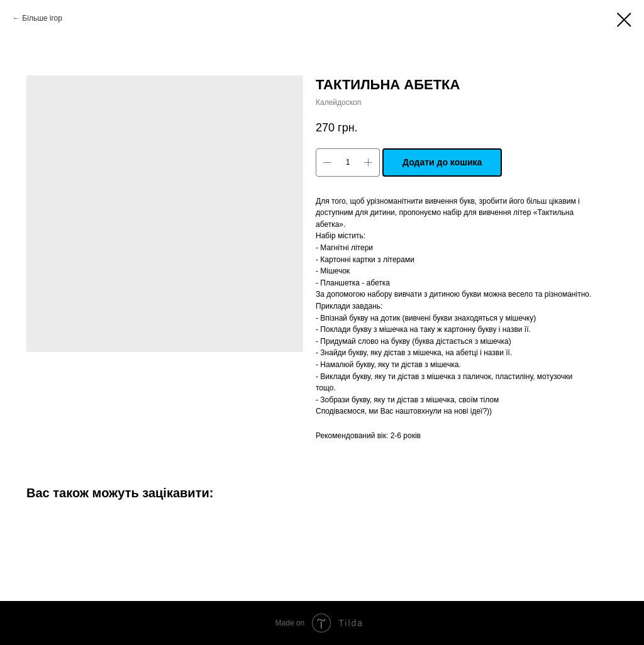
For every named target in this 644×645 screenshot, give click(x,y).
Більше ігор (42, 18)
